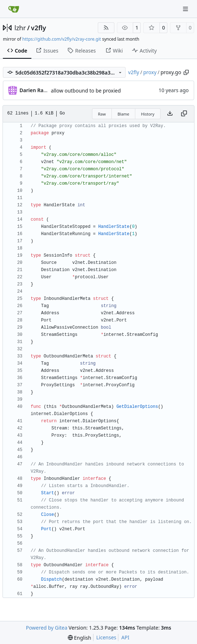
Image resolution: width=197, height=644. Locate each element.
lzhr (20, 28)
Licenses (106, 637)
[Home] (14, 9)
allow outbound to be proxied (86, 91)
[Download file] (170, 114)
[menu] (80, 638)
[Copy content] (184, 114)
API (125, 637)
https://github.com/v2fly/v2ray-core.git (62, 39)
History (148, 114)
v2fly (39, 28)
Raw (102, 114)
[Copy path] (186, 72)
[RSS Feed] (106, 28)
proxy (150, 72)
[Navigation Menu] (186, 9)
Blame (124, 114)
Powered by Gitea (47, 628)
